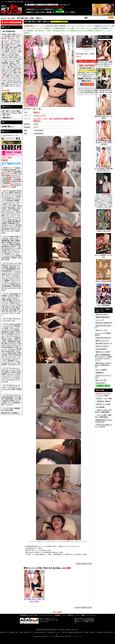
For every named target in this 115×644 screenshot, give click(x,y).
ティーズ (10, 187)
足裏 (8, 49)
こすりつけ (10, 55)
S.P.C (4, 233)
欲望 (20, 113)
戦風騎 (7, 280)
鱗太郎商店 (10, 399)
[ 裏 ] (40, 109)
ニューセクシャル (9, 320)
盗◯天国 (13, 309)
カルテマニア (14, 238)
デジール (12, 305)
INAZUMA (10, 200)
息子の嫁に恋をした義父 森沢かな (34, 599)
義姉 (18, 111)
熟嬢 (12, 284)
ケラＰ (10, 252)
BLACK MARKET (8, 347)
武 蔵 (19, 372)
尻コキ (13, 44)
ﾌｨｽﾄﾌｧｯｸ (9, 82)
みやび (18, 374)
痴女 (8, 46)
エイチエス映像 (11, 220)
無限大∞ (8, 372)
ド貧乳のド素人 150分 (104, 230)
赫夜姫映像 (6, 240)
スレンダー (11, 18)
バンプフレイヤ (7, 330)
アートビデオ (9, 231)
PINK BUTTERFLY (102, 338)
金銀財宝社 (6, 246)
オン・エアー (11, 215)
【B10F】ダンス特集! (103, 404)
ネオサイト (17, 319)
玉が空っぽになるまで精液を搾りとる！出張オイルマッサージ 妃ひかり (104, 63)
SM (6, 61)
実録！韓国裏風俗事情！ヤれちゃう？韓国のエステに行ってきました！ (104, 357)
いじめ (13, 111)
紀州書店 (9, 242)
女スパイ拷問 (100, 370)
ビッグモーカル (12, 336)
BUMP (12, 332)
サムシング (13, 263)
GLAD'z (14, 246)
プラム (9, 345)
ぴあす (18, 332)
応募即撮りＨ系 (13, 223)
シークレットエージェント (11, 272)
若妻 (15, 48)
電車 (4, 115)
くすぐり (5, 65)
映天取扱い (12, 208)
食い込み (11, 67)
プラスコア (16, 345)
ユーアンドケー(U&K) (11, 388)
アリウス (7, 195)
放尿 (17, 61)
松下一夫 (5, 370)
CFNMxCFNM (7, 271)
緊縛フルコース (101, 341)
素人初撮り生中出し (103, 343)
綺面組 (18, 244)
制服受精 (99, 373)
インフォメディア (8, 202)
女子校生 (8, 36)
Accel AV (12, 191)
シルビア (17, 273)
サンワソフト (10, 174)
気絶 (11, 65)
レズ (14, 59)
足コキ (14, 113)
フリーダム (12, 349)
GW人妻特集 (100, 407)
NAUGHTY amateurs (103, 323)
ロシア (9, 113)
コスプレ (9, 69)
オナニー (14, 51)
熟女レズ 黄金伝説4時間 (104, 280)
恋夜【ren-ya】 (101, 314)
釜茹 (12, 240)
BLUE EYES (10, 351)
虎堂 (15, 311)
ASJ (19, 208)
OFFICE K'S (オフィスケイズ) (12, 226)
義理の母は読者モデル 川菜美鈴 (104, 116)
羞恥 (8, 76)
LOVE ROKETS (7, 397)
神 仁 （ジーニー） (11, 282)
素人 (18, 36)
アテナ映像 (9, 193)
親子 (9, 115)
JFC (18, 269)
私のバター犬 (100, 380)
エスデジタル (6, 210)
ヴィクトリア (6, 206)
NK (10, 319)
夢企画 (19, 389)
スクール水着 (11, 70)
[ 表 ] (34, 109)
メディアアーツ (7, 376)
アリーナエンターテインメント (12, 195)
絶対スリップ (100, 330)
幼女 (3, 111)
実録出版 (12, 267)
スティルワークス (10, 288)
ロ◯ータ (11, 38)
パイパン (9, 78)
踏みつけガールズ (11, 343)
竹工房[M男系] (16, 172)
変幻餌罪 (11, 360)
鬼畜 (4, 74)
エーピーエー (10, 212)
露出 (15, 72)
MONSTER (15, 181)
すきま (9, 275)
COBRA (5, 183)
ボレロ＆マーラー (14, 364)
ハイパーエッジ (8, 326)
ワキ (15, 78)
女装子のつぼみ (101, 346)
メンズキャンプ (12, 380)
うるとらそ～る (13, 204)
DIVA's (7, 307)
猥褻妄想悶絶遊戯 (102, 317)
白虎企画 (5, 181)
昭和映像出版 (11, 269)
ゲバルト (14, 250)
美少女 (4, 38)
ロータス (9, 404)
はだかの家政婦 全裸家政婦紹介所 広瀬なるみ (104, 169)
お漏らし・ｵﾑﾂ (14, 63)
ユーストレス (12, 387)
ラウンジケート (15, 395)
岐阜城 (12, 244)
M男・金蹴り (12, 34)
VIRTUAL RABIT (15, 324)
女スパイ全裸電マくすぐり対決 (104, 255)
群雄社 (14, 257)
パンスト (14, 49)
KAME (12, 236)
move (14, 372)
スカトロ (11, 61)
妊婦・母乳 (9, 48)
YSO (11, 408)
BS (3, 334)
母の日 (17, 326)
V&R (17, 347)
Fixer (10, 355)
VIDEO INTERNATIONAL (11, 169)
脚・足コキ (6, 44)
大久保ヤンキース (8, 225)
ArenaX (18, 196)
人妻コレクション (11, 337)
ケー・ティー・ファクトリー (10, 255)
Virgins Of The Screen (103, 325)
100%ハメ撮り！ (8, 340)
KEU (6, 248)
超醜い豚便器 (6, 299)
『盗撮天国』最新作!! (103, 401)
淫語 (3, 55)
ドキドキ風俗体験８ (104, 305)
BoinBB (17, 330)
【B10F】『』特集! (104, 398)
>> (7, 117)
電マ (18, 76)
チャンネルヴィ (13, 298)
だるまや (11, 296)
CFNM (4, 34)
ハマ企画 (15, 179)
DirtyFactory (14, 294)
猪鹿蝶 (17, 200)
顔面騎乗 (5, 63)
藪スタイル (13, 385)
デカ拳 (12, 303)
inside (17, 231)
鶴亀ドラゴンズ (15, 301)
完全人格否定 (100, 349)
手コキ (18, 42)
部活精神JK (12, 341)
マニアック (13, 370)
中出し (16, 57)
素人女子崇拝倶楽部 (11, 285)
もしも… (99, 320)
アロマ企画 (7, 198)
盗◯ (15, 65)
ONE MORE (9, 410)
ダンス (13, 76)
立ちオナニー (14, 53)
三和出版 (5, 267)
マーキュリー (14, 368)
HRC (14, 206)
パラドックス (14, 328)
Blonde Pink (12, 353)
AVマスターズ (13, 219)
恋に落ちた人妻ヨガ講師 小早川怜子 (104, 143)
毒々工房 (9, 311)
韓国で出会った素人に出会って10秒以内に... (103, 364)
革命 (17, 236)
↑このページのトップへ (84, 564)
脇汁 (8, 111)
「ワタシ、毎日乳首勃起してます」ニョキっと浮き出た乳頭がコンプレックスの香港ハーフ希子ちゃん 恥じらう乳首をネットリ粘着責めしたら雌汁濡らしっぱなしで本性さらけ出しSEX (104, 200)
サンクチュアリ (14, 265)
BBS (16, 340)
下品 (3, 113)
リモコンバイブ (12, 74)
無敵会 (4, 374)
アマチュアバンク (11, 216)
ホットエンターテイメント (11, 361)
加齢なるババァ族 (102, 352)
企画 (15, 69)
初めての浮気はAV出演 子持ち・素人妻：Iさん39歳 (104, 90)
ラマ (16, 397)
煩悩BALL (5, 332)
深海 (3, 275)
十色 (13, 307)
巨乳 (11, 57)
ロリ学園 (18, 399)
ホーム (3, 18)
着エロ (16, 82)
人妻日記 (17, 338)
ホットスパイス (11, 357)
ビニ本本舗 (9, 334)
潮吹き (7, 51)
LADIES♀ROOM (8, 401)
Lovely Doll (100, 383)
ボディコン (9, 72)
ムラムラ (11, 374)
